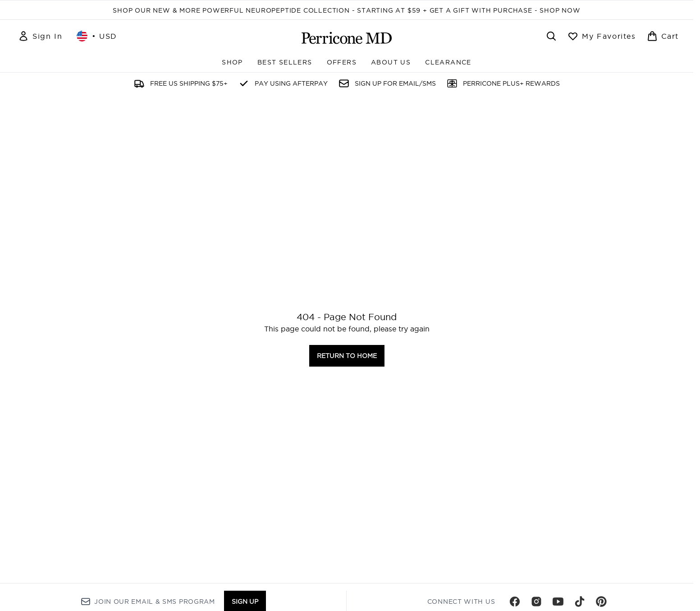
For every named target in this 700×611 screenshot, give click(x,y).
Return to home (347, 356)
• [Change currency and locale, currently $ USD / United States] (97, 36)
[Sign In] (40, 36)
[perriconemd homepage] (347, 38)
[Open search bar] (551, 36)
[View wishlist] (602, 36)
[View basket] (663, 36)
